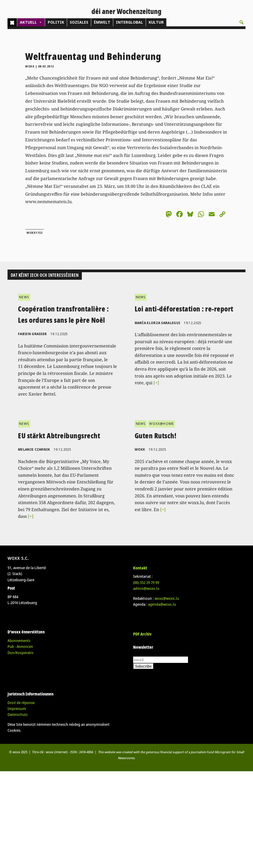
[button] (241, 22)
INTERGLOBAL (129, 22)
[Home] (12, 22)
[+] (156, 383)
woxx (30, 66)
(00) (146, 582)
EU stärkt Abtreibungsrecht (59, 436)
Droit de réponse (21, 703)
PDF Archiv (142, 634)
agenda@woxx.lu (162, 604)
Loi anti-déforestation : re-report (184, 309)
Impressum (17, 709)
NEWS (24, 297)
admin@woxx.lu (146, 588)
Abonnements (19, 641)
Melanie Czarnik (34, 449)
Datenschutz (18, 714)
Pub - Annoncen (20, 646)
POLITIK (56, 22)
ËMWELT (102, 22)
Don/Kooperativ (21, 653)
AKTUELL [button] (31, 22)
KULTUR (156, 22)
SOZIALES (79, 22)
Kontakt (140, 568)
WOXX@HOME (162, 424)
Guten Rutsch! (156, 436)
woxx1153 (35, 233)
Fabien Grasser (32, 334)
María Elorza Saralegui (158, 323)
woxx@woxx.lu (167, 598)
